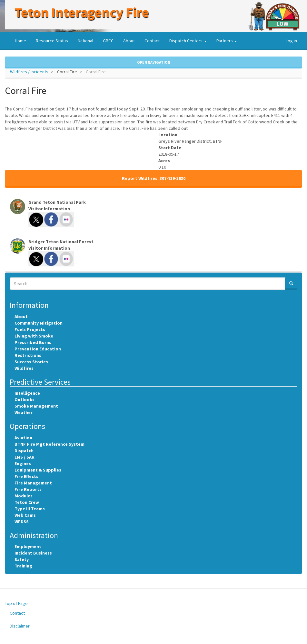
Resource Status (52, 41)
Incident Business (33, 553)
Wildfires (24, 368)
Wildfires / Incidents (29, 72)
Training (23, 566)
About (129, 41)
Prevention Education (38, 349)
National (85, 41)
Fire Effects (26, 476)
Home (20, 41)
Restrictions (28, 355)
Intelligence (27, 393)
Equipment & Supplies (38, 470)
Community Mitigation (39, 323)
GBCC (108, 41)
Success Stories (31, 362)
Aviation (23, 438)
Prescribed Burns (33, 342)
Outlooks (25, 400)
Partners (227, 41)
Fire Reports (28, 489)
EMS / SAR (25, 457)
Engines (23, 463)
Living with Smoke (34, 336)
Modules (24, 496)
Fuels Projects (30, 329)
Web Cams (25, 515)
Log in (291, 41)
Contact (152, 41)
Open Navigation (154, 62)
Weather (24, 412)
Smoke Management (36, 406)
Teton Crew (27, 502)
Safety (22, 559)
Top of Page (16, 603)
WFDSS (22, 522)
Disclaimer (20, 626)
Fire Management (33, 483)
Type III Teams (30, 509)
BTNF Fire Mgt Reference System (50, 444)
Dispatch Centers (188, 41)
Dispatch (24, 451)
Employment (28, 546)
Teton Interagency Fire (82, 12)
